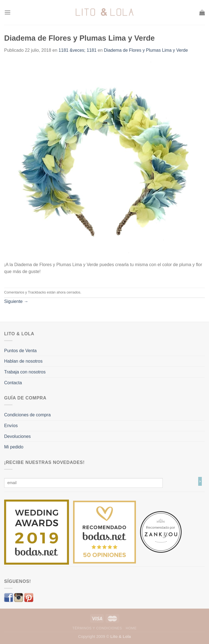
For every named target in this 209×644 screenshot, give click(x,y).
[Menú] (7, 12)
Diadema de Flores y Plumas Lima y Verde (146, 50)
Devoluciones (17, 436)
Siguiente (16, 301)
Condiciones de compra (27, 415)
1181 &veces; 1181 (78, 50)
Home (131, 628)
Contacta (13, 383)
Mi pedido (14, 447)
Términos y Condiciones (97, 628)
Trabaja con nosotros (25, 372)
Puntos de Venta (20, 351)
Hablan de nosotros (23, 361)
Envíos (11, 426)
